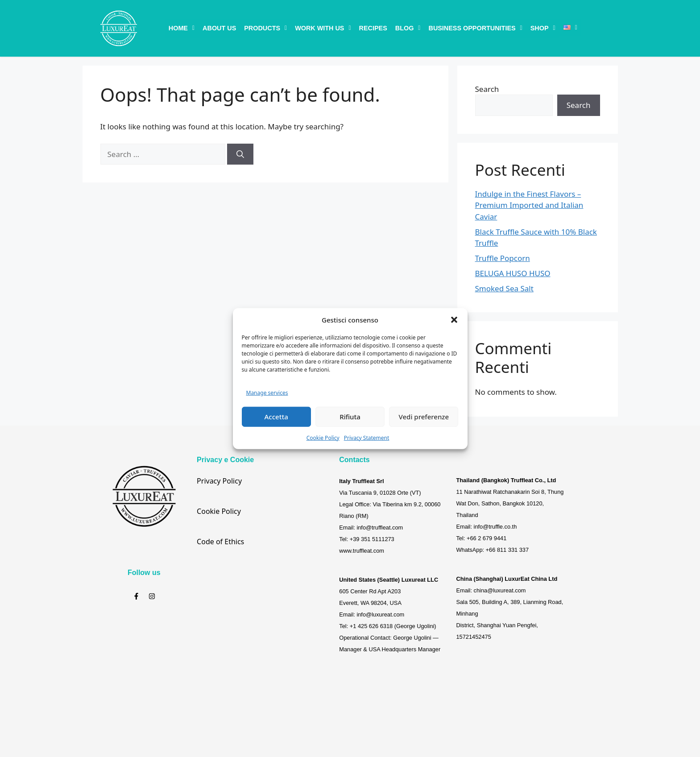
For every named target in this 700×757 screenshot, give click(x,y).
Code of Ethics (220, 542)
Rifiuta (350, 417)
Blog (408, 28)
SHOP (543, 28)
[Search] (240, 154)
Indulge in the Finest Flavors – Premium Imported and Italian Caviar (529, 205)
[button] (454, 320)
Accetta (276, 417)
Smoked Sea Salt (504, 288)
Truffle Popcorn (503, 258)
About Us (219, 28)
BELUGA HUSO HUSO (513, 273)
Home (182, 28)
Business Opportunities (475, 28)
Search (487, 89)
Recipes (373, 28)
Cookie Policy (323, 437)
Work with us (323, 28)
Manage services (267, 393)
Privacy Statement (367, 437)
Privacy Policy (219, 481)
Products (265, 28)
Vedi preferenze (424, 417)
